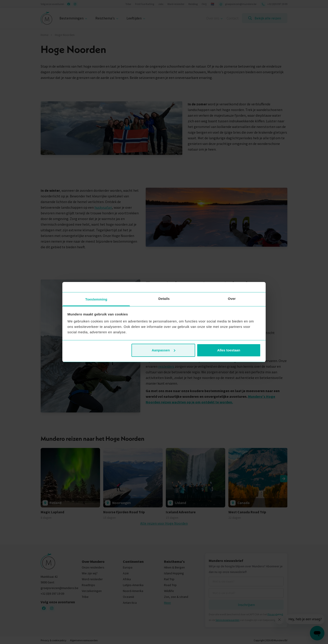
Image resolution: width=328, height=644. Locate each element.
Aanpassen (164, 350)
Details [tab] (164, 299)
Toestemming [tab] (96, 299)
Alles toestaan (229, 350)
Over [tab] (232, 299)
